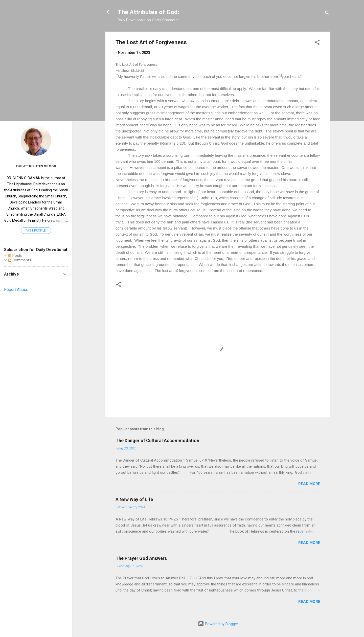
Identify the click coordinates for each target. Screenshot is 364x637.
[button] (317, 43)
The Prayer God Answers (141, 558)
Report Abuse (16, 290)
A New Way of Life (134, 499)
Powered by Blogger (218, 624)
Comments (20, 260)
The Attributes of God (36, 166)
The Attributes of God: (148, 12)
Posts (15, 256)
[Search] (327, 14)
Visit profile (36, 231)
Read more (309, 484)
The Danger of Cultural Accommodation (157, 440)
